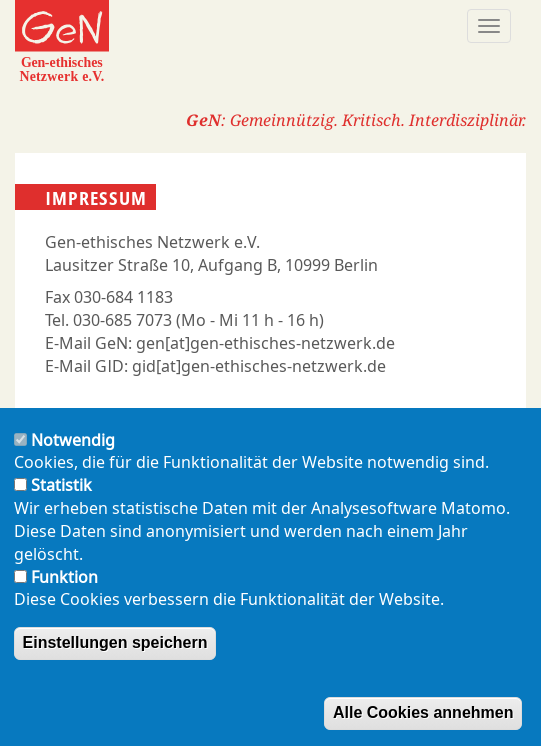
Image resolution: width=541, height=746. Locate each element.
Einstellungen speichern (115, 642)
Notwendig (73, 440)
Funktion (64, 577)
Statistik (61, 485)
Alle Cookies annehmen (423, 712)
